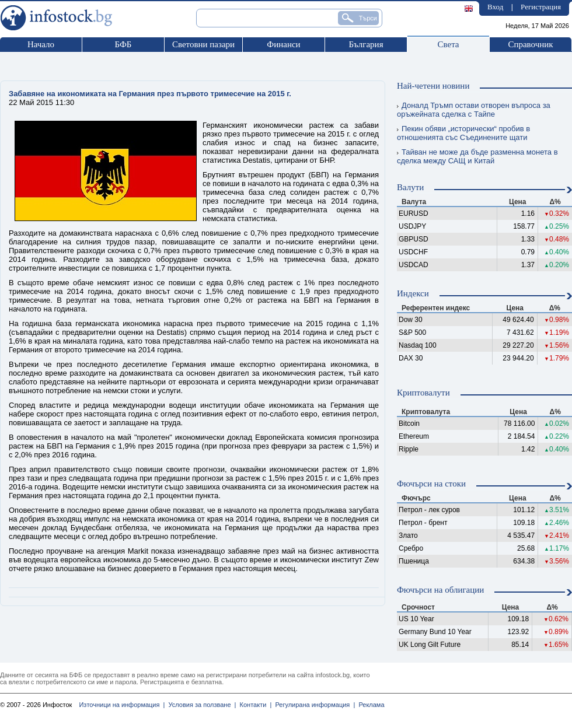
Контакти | (254, 705)
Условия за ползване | (200, 705)
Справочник (530, 44)
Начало (41, 44)
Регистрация (541, 7)
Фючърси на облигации (440, 590)
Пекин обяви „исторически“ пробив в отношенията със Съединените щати (463, 133)
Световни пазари (203, 44)
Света (448, 44)
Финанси (283, 44)
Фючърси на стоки (431, 484)
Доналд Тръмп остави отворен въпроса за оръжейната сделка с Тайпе (474, 110)
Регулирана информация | (313, 705)
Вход (495, 7)
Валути (410, 187)
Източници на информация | (122, 705)
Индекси (413, 293)
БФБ (123, 44)
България (366, 44)
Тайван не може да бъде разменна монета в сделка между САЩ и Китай (477, 156)
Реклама (369, 705)
